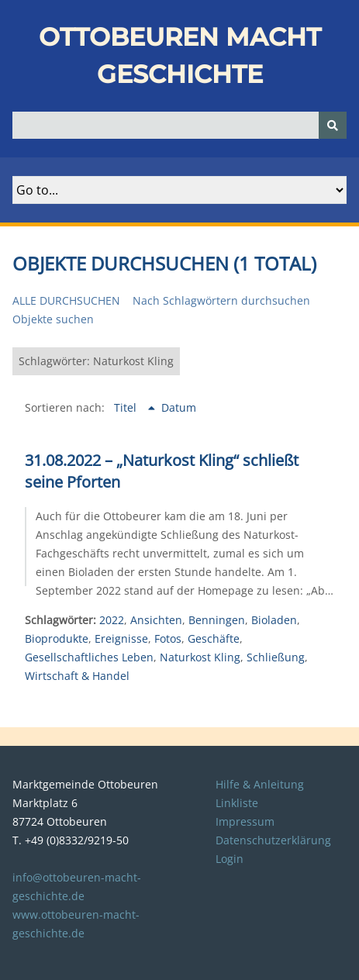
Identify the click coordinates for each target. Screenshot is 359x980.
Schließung (276, 657)
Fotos (168, 638)
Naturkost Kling (200, 657)
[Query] (179, 125)
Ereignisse (121, 638)
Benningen (217, 620)
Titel (127, 407)
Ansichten (156, 620)
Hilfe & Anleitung (260, 784)
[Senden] (333, 125)
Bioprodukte (57, 638)
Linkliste (237, 803)
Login (230, 859)
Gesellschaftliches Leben (89, 657)
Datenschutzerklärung (273, 840)
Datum (179, 407)
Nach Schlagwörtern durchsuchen (221, 300)
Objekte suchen (53, 319)
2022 (112, 620)
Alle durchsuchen (66, 300)
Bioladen (274, 620)
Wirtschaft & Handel (77, 676)
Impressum (245, 821)
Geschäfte (214, 638)
